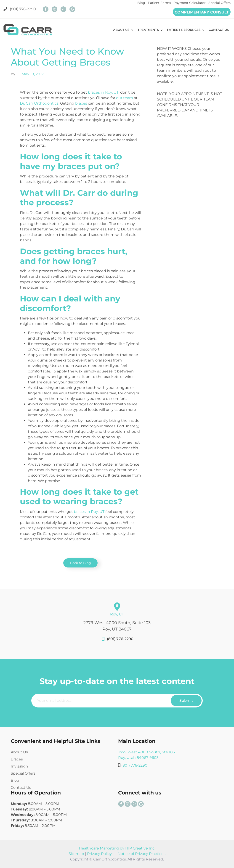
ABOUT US (118, 30)
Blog (141, 3)
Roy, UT (117, 614)
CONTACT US (218, 30)
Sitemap (76, 854)
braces (81, 103)
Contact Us (21, 788)
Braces (17, 759)
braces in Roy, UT (103, 92)
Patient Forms (159, 3)
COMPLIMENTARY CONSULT (202, 12)
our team (125, 98)
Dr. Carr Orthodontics (39, 103)
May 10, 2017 (33, 74)
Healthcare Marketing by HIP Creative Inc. (117, 848)
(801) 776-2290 (20, 9)
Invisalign (19, 766)
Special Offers (219, 3)
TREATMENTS (145, 30)
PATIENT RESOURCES (182, 30)
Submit (186, 701)
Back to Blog (80, 563)
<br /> (190, 142)
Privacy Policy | (101, 854)
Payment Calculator (190, 3)
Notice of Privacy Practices (142, 854)
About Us (19, 752)
